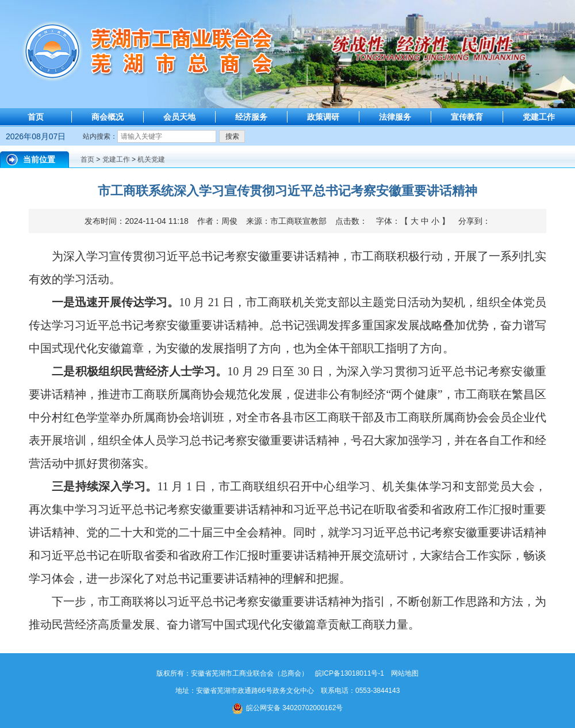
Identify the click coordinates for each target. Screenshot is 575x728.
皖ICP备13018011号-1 (350, 673)
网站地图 (405, 673)
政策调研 (323, 117)
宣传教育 (467, 117)
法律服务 (395, 117)
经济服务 (251, 117)
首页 (36, 117)
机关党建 (151, 159)
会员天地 (179, 117)
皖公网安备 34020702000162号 (288, 708)
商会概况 (108, 117)
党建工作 (539, 117)
